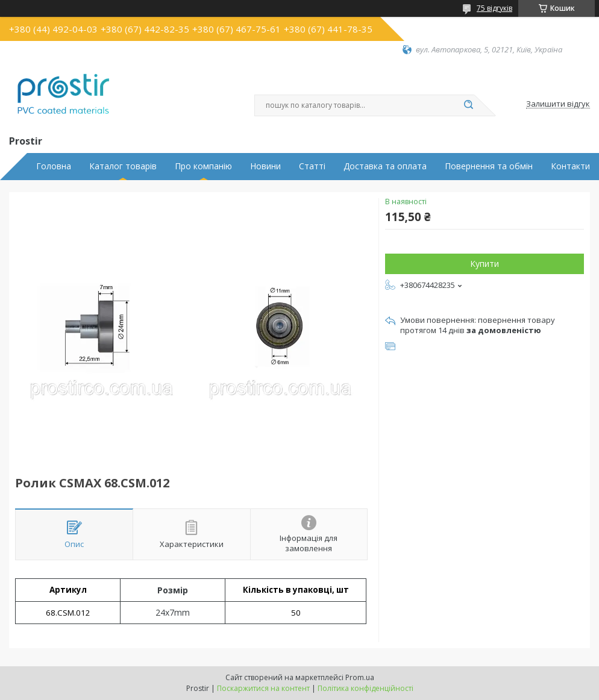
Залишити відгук (558, 104)
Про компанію (203, 166)
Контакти (570, 166)
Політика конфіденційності (365, 688)
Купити (485, 264)
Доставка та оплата (385, 166)
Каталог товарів (123, 166)
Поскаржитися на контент (263, 688)
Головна (54, 166)
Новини (265, 166)
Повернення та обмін (489, 166)
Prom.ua (360, 677)
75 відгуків (494, 8)
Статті (312, 166)
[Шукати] (468, 105)
